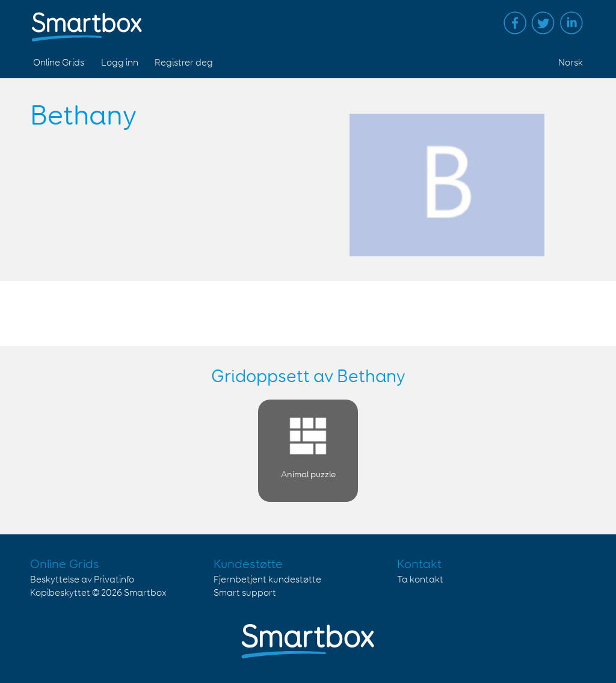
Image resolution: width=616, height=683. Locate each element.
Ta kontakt (420, 580)
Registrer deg (184, 63)
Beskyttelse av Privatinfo (82, 580)
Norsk (571, 63)
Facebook (515, 23)
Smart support (245, 593)
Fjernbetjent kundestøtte (267, 580)
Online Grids (59, 63)
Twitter (543, 23)
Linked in (571, 23)
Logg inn (120, 63)
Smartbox (145, 593)
